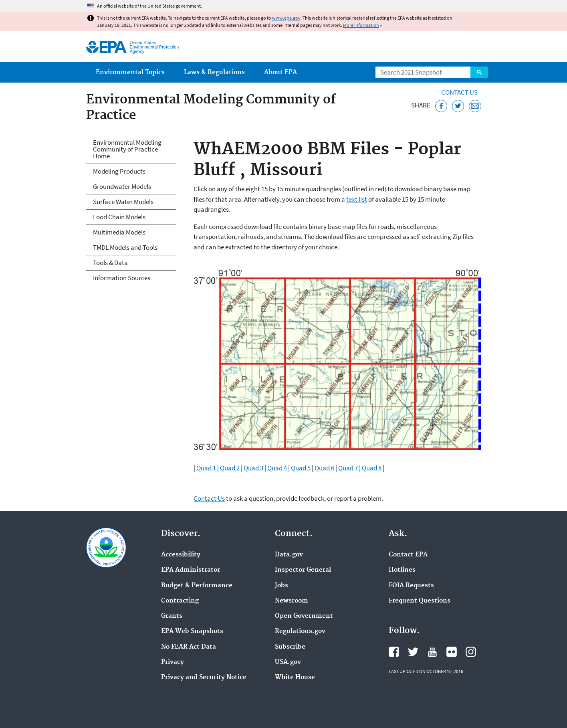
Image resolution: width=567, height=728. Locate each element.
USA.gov (288, 662)
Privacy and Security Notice (204, 677)
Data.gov (289, 555)
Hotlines (402, 570)
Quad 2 (230, 468)
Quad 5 (301, 468)
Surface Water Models (123, 202)
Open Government (304, 616)
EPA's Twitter (413, 652)
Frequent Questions (420, 601)
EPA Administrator (191, 570)
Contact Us (459, 92)
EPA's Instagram (471, 652)
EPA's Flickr (452, 652)
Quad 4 (277, 468)
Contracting (180, 601)
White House (295, 677)
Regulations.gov (300, 631)
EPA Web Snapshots (192, 631)
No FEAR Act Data (189, 647)
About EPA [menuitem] (280, 72)
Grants (172, 616)
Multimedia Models (119, 232)
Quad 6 (324, 468)
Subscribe (290, 647)
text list (357, 199)
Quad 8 (372, 468)
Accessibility (181, 555)
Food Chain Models (119, 217)
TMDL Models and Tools (125, 247)
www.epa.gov (286, 18)
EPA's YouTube (432, 652)
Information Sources (122, 278)
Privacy (173, 662)
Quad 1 (206, 468)
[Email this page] (475, 106)
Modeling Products (119, 171)
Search (479, 72)
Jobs (281, 586)
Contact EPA (408, 555)
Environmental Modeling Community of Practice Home (127, 149)
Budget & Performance (197, 586)
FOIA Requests (411, 586)
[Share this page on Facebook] (441, 106)
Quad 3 (253, 468)
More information (361, 25)
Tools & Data (110, 263)
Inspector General (303, 570)
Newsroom (292, 601)
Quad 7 (348, 468)
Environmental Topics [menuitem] (130, 72)
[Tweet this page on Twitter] (458, 106)
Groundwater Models (122, 186)
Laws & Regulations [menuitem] (214, 72)
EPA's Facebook (394, 652)
